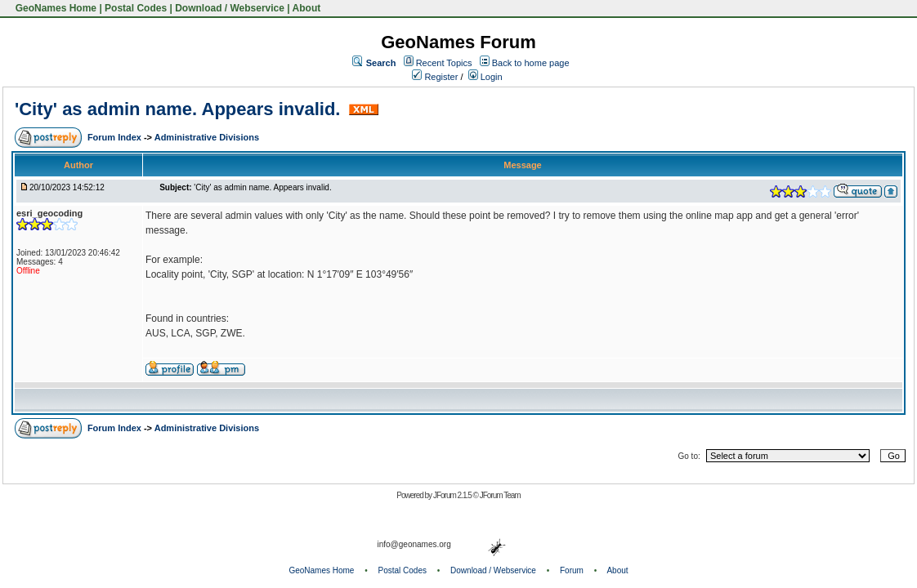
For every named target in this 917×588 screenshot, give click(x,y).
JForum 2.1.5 (453, 495)
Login (485, 77)
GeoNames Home (54, 8)
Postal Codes (136, 8)
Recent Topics (444, 63)
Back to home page (531, 63)
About (307, 8)
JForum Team (500, 495)
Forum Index (116, 137)
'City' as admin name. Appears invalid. (180, 109)
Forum (572, 570)
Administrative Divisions (207, 137)
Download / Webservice (230, 8)
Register (435, 77)
